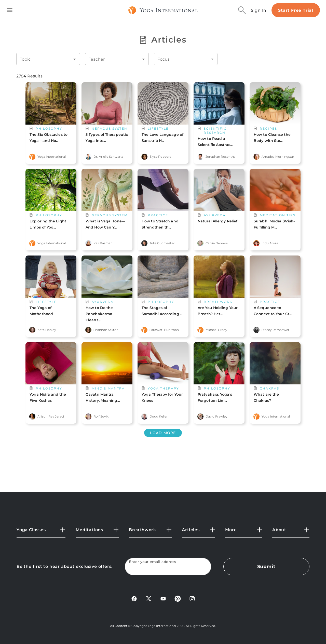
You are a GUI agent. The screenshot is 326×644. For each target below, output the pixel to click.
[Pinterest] (178, 600)
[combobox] (44, 59)
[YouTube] (163, 600)
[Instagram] (192, 600)
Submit (266, 567)
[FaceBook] (134, 600)
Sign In (259, 10)
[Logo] (163, 10)
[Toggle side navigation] (10, 10)
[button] (41, 532)
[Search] (242, 10)
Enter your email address (153, 562)
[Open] (75, 59)
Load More (163, 433)
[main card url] (51, 117)
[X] (149, 600)
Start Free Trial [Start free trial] (296, 10)
